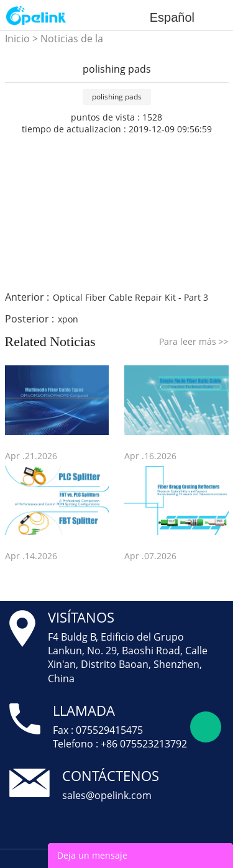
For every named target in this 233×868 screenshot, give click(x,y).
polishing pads (117, 97)
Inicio (17, 39)
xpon (68, 319)
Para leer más (194, 341)
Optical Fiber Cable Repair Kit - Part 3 (130, 297)
